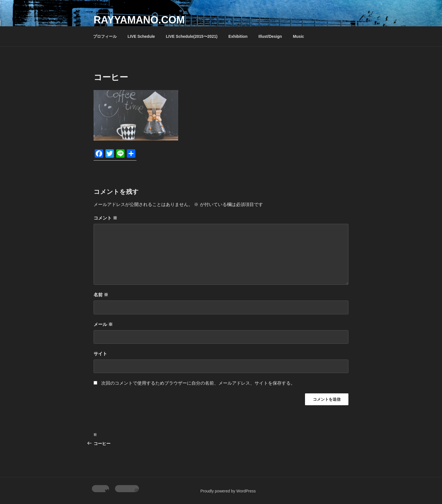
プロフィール (105, 36)
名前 (101, 295)
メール (103, 324)
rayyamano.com (139, 20)
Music (299, 36)
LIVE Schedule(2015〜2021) (192, 36)
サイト (100, 354)
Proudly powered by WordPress (228, 491)
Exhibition (238, 36)
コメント (105, 218)
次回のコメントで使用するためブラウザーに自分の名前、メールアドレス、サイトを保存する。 (198, 383)
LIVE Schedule (141, 36)
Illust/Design (270, 36)
